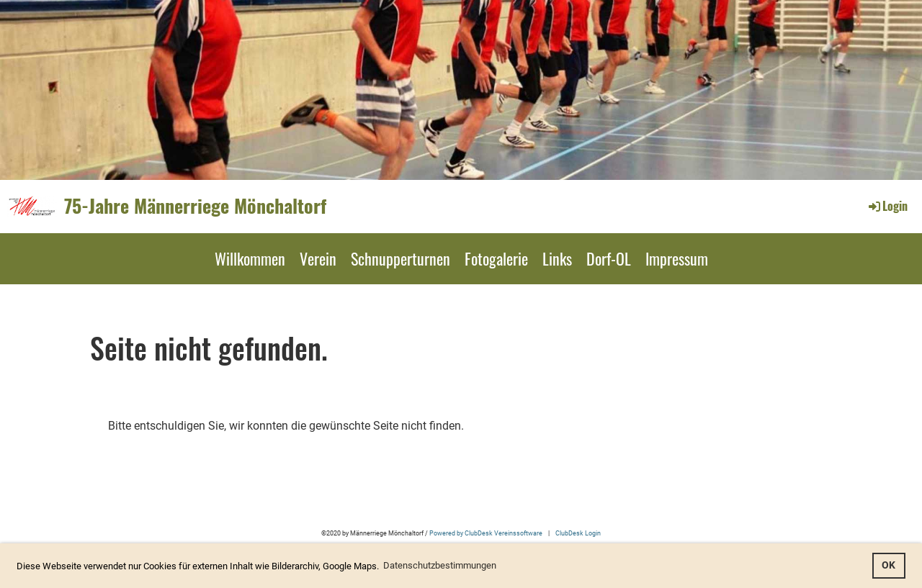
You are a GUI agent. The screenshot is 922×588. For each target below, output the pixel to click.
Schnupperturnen (400, 258)
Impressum (677, 258)
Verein (318, 258)
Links (557, 258)
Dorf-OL (609, 258)
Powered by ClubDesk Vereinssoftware (486, 533)
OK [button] (889, 565)
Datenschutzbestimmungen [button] (440, 565)
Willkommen (250, 258)
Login (887, 206)
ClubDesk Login (578, 533)
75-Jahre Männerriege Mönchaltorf (195, 206)
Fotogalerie (496, 258)
